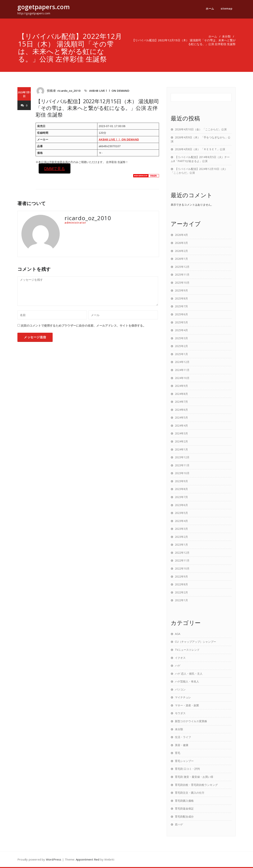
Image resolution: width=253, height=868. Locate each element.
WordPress (54, 859)
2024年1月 (181, 449)
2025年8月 (181, 298)
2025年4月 (181, 330)
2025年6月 (181, 314)
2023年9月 (181, 481)
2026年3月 (181, 243)
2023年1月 (181, 545)
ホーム (210, 9)
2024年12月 (182, 362)
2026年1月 (181, 259)
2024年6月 (181, 410)
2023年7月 (181, 497)
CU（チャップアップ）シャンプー (195, 642)
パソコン (180, 689)
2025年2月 (181, 346)
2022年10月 (182, 568)
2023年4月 (181, 521)
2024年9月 (181, 386)
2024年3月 (181, 433)
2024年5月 (181, 417)
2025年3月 (181, 338)
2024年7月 (181, 402)
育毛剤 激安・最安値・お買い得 (194, 777)
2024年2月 (181, 441)
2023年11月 (182, 465)
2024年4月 (181, 425)
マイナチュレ (183, 697)
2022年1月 (181, 600)
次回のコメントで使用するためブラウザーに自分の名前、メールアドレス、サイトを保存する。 (83, 325)
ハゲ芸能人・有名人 (187, 681)
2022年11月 (182, 560)
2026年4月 (181, 235)
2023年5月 (181, 513)
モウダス (180, 713)
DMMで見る (55, 168)
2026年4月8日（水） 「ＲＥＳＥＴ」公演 (200, 149)
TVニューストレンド (187, 650)
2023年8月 (181, 489)
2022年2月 (181, 592)
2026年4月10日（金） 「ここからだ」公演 (201, 129)
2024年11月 (182, 370)
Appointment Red (88, 859)
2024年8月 (181, 394)
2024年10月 (182, 378)
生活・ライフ (183, 737)
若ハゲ (179, 824)
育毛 (178, 753)
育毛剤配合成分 (184, 816)
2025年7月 (181, 306)
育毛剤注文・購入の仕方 (190, 793)
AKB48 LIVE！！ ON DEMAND (109, 91)
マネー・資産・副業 (187, 705)
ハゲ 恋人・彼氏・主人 (189, 674)
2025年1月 (181, 354)
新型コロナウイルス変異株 (191, 721)
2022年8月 (181, 584)
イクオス (180, 658)
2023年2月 (181, 537)
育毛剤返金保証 (184, 808)
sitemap (227, 9)
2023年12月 (182, 457)
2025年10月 (182, 283)
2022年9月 (181, 576)
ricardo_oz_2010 (69, 91)
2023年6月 (181, 505)
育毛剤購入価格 (184, 801)
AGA (178, 634)
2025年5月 (181, 322)
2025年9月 (181, 290)
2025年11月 (182, 275)
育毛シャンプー (184, 761)
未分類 (226, 36)
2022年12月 (182, 553)
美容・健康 (182, 745)
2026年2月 (181, 251)
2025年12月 (182, 267)
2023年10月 (182, 473)
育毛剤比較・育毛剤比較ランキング (196, 785)
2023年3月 (181, 529)
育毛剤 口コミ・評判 (187, 769)
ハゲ (178, 666)
